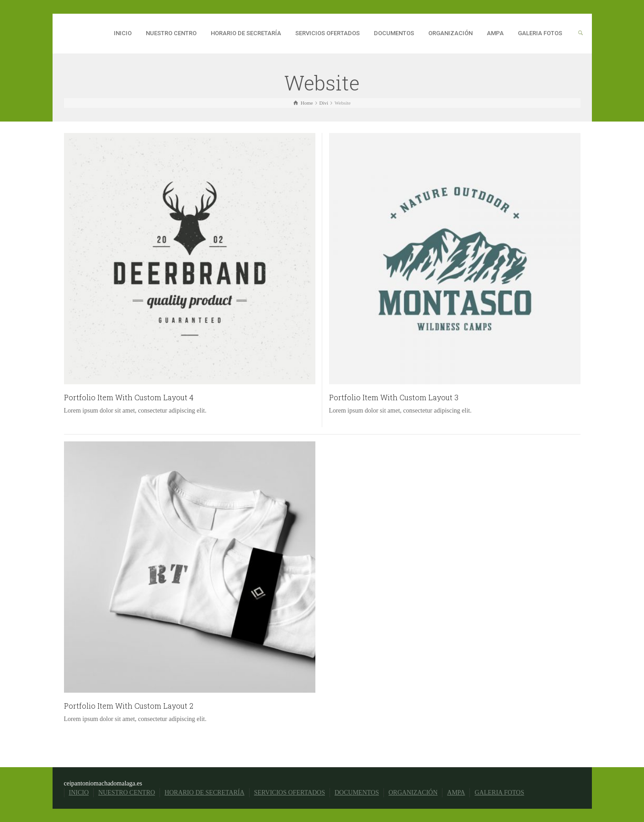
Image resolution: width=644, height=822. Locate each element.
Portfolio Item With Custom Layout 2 (129, 706)
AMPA (495, 33)
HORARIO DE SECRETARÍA (246, 33)
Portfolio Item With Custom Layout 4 (129, 397)
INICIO (123, 33)
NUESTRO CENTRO (171, 33)
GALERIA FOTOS (540, 33)
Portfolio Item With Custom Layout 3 (394, 397)
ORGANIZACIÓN (450, 33)
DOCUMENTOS (394, 33)
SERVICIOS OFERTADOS (327, 33)
